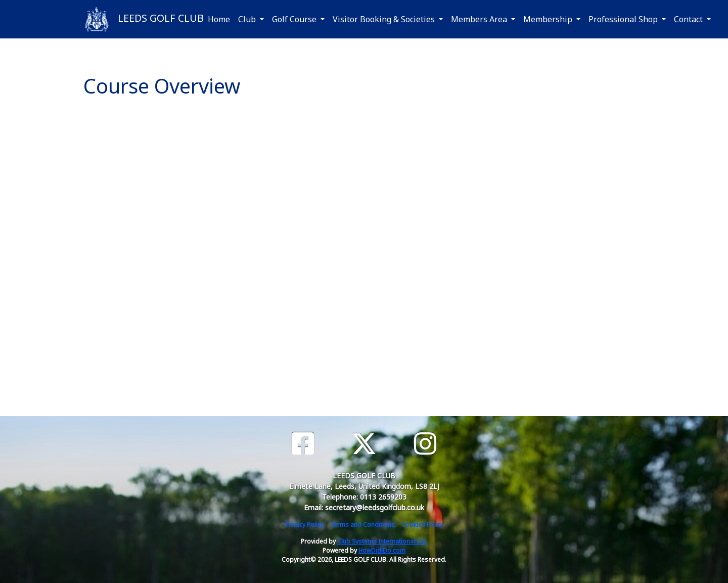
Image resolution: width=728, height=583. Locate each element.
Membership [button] (549, 19)
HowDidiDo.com (382, 550)
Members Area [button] (480, 19)
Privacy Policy (304, 525)
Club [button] (248, 19)
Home (219, 19)
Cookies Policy (422, 525)
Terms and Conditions (362, 525)
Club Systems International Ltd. (382, 541)
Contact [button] (689, 19)
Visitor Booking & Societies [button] (385, 19)
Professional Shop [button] (624, 19)
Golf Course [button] (295, 19)
